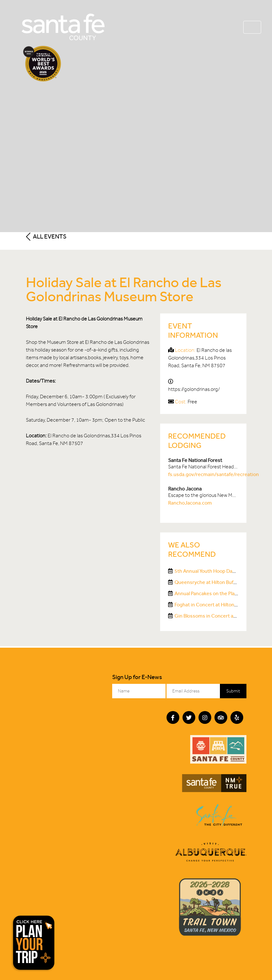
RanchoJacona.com (190, 503)
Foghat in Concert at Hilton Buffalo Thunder (223, 605)
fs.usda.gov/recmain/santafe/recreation (214, 474)
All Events (46, 236)
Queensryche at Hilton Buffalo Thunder (218, 582)
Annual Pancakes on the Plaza (207, 593)
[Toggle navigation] (252, 27)
